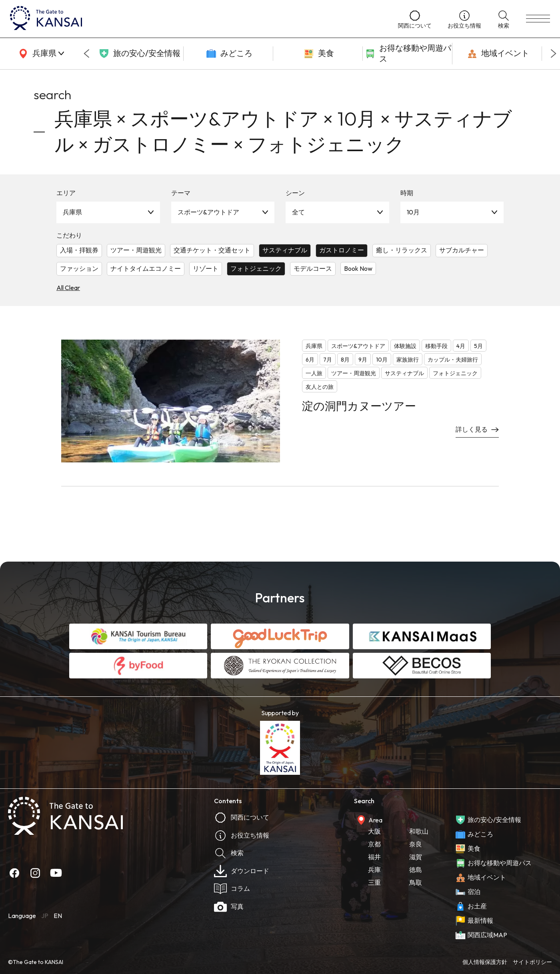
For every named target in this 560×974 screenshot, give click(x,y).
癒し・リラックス (402, 250)
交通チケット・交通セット (212, 250)
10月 (413, 212)
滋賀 (416, 857)
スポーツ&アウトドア (208, 212)
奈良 (416, 844)
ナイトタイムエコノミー (146, 268)
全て (298, 212)
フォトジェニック (256, 268)
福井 (374, 857)
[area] (40, 54)
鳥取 (416, 882)
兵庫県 (72, 212)
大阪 (374, 831)
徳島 (416, 870)
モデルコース (313, 268)
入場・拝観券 (79, 250)
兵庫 (374, 870)
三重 (374, 882)
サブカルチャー (462, 250)
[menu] (538, 19)
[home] (196, 19)
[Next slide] (554, 54)
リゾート (206, 268)
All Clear (68, 288)
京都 (374, 844)
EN (58, 916)
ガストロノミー (342, 250)
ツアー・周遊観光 (136, 250)
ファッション (79, 268)
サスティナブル (285, 250)
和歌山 (419, 831)
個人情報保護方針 (485, 962)
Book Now (358, 268)
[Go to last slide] (86, 54)
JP (45, 916)
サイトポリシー (532, 962)
